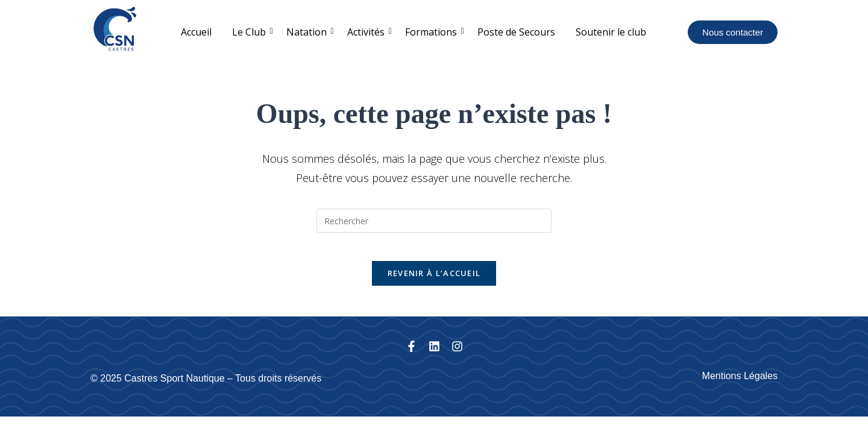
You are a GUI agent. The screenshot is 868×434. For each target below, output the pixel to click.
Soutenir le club (611, 32)
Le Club (251, 32)
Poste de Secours (516, 32)
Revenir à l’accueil (434, 281)
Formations (433, 32)
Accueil (196, 32)
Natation (309, 32)
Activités (368, 32)
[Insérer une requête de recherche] (434, 221)
